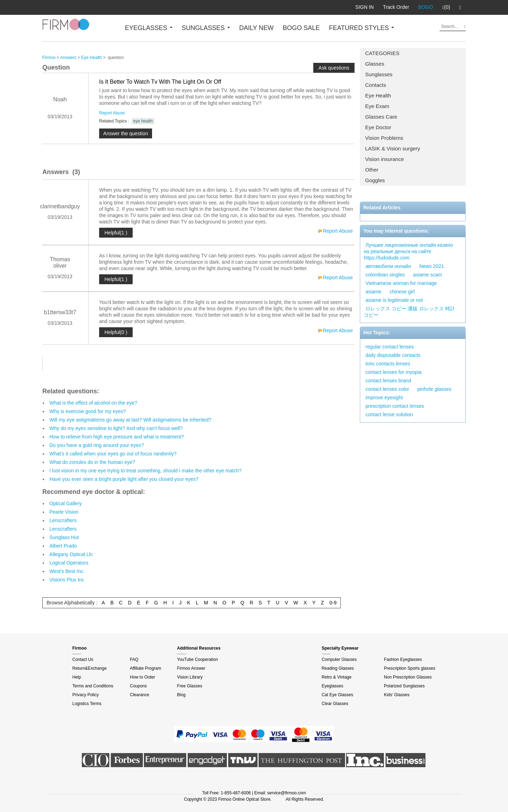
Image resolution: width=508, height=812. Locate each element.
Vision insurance (385, 159)
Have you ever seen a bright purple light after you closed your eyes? (124, 479)
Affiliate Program (145, 668)
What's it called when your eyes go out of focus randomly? (113, 454)
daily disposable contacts (393, 355)
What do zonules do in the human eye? (92, 462)
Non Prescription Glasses (408, 677)
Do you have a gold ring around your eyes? (97, 445)
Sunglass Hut (64, 537)
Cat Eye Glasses (337, 695)
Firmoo (49, 58)
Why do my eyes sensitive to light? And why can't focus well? (116, 428)
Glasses (375, 64)
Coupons (138, 686)
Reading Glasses (338, 668)
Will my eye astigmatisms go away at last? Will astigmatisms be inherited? (130, 420)
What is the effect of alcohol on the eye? (93, 403)
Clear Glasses (335, 704)
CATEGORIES (382, 53)
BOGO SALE (301, 28)
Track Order (396, 7)
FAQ (134, 659)
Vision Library (190, 677)
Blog (181, 695)
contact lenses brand (388, 381)
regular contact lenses (390, 347)
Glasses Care (381, 117)
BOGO (426, 7)
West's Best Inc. (67, 571)
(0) (446, 7)
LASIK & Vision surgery (393, 148)
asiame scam (428, 275)
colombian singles (385, 275)
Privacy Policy (86, 695)
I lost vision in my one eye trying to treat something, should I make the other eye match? (146, 471)
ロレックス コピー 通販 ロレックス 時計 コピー (409, 312)
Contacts (376, 85)
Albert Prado (63, 546)
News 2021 (431, 266)
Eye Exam (377, 106)
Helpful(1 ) (116, 233)
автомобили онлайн (388, 266)
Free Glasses (190, 686)
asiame (373, 292)
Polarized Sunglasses (404, 686)
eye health (143, 121)
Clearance (140, 695)
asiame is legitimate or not (394, 300)
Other (372, 170)
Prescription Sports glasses (409, 668)
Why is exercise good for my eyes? (88, 411)
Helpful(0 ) (116, 332)
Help (77, 677)
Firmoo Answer (191, 668)
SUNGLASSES (206, 28)
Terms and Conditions (93, 686)
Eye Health (378, 95)
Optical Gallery (66, 503)
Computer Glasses (339, 659)
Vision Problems (384, 138)
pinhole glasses (434, 389)
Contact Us (83, 659)
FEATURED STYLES (362, 28)
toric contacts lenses (388, 364)
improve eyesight (384, 398)
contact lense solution (389, 414)
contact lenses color (387, 389)
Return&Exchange (89, 668)
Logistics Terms (87, 704)
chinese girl (402, 292)
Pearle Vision (64, 512)
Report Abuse (112, 113)
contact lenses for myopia (394, 372)
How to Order (142, 677)
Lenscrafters (63, 520)
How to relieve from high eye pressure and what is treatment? (117, 437)
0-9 (333, 603)
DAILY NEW (256, 28)
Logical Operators (69, 563)
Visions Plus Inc (67, 580)
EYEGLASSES (149, 28)
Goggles (375, 180)
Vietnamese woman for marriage (401, 283)
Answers (68, 58)
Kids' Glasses (397, 695)
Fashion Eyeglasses (403, 659)
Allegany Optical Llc (71, 554)
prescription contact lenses (395, 406)
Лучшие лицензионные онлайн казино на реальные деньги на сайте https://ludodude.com (408, 251)
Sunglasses (379, 74)
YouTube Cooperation (198, 659)
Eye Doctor (378, 127)
